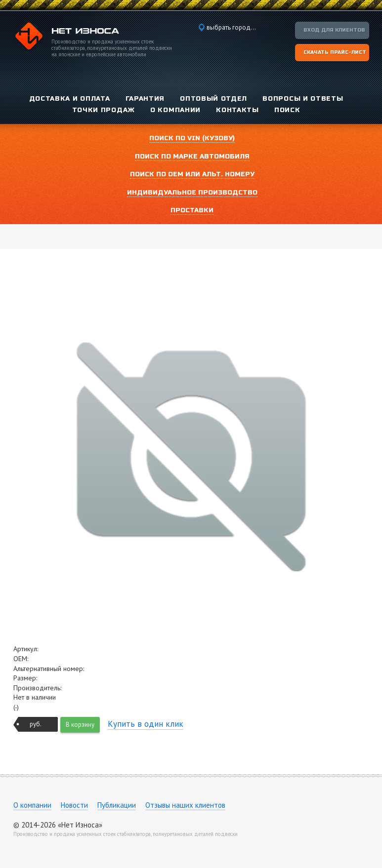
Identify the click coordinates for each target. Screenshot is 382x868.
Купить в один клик (146, 724)
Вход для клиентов (334, 30)
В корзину (80, 725)
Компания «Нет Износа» (66, 38)
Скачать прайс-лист (335, 52)
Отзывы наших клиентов (185, 805)
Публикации (117, 805)
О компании (32, 805)
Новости (74, 805)
